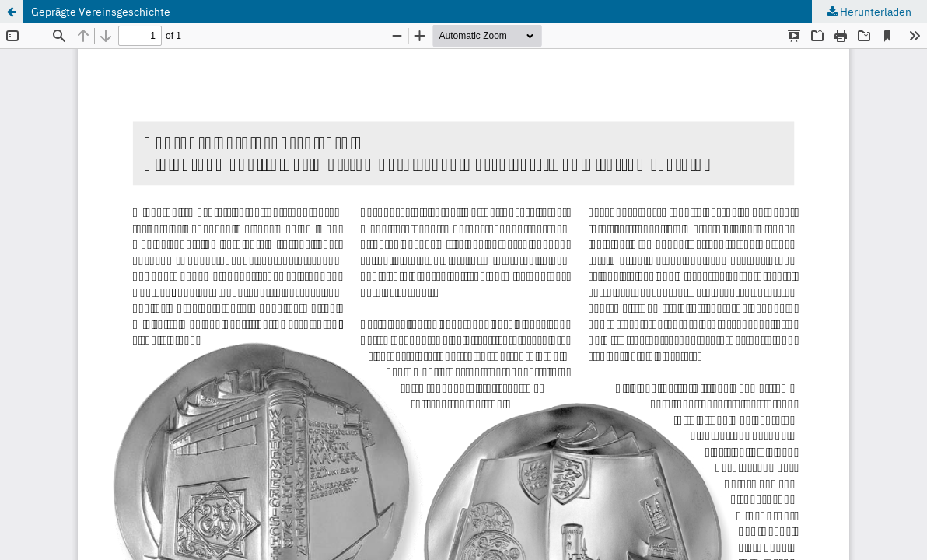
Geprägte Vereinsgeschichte (101, 12)
